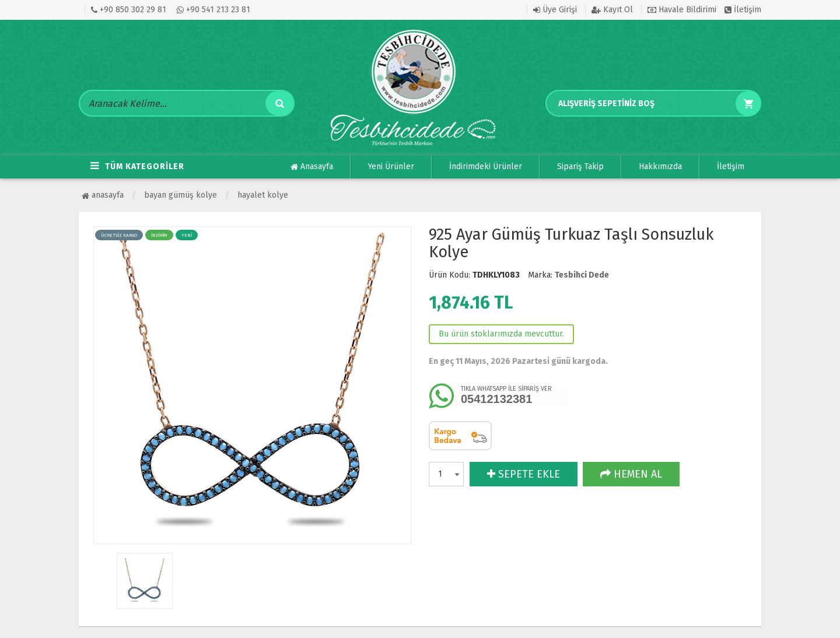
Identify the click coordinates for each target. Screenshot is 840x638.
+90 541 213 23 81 (213, 10)
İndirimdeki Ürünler (486, 166)
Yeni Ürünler (391, 166)
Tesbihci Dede (582, 275)
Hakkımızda (660, 166)
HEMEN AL (631, 474)
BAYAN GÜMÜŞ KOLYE (181, 195)
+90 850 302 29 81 (129, 10)
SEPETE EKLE (524, 474)
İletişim (743, 10)
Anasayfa (312, 167)
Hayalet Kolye (263, 195)
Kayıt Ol (612, 10)
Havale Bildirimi (682, 10)
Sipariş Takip (580, 166)
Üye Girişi (555, 10)
